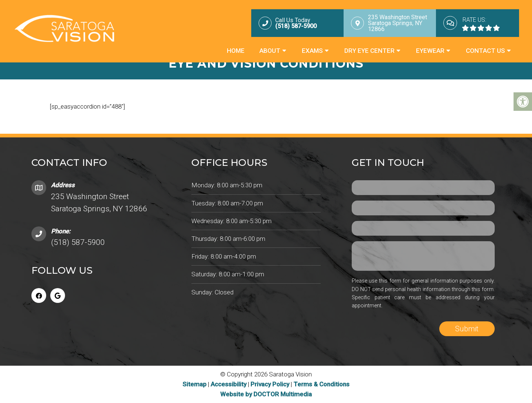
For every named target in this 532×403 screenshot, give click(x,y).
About (270, 51)
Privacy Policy (271, 384)
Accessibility (229, 384)
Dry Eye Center (369, 51)
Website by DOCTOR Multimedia (266, 394)
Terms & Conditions (321, 384)
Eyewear (430, 51)
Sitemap (195, 384)
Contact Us (485, 51)
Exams (312, 51)
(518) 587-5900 (78, 242)
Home (236, 51)
